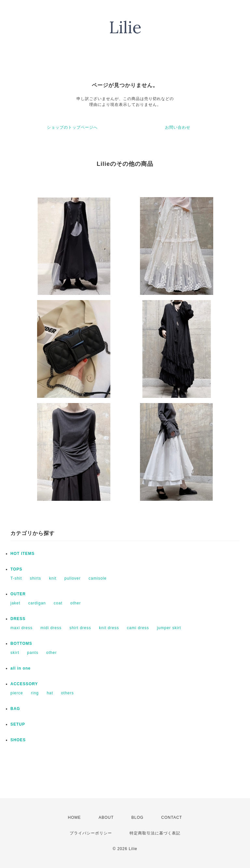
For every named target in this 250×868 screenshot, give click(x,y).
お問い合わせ (178, 127)
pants (33, 653)
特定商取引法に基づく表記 (155, 833)
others (67, 693)
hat (50, 693)
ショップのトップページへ (72, 127)
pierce (17, 693)
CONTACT (172, 817)
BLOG (138, 817)
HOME (75, 817)
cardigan (37, 603)
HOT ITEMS (22, 554)
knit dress (109, 628)
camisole (97, 578)
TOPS (16, 569)
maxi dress (21, 628)
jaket (15, 603)
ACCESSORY (24, 684)
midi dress (51, 628)
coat (58, 603)
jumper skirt (169, 628)
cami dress (138, 628)
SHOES (18, 740)
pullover (73, 578)
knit (53, 578)
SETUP (18, 724)
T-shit (16, 578)
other (76, 603)
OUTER (18, 594)
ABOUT (106, 817)
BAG (15, 709)
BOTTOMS (21, 644)
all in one (21, 668)
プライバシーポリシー (91, 833)
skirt (15, 653)
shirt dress (80, 628)
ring (35, 693)
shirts (36, 578)
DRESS (18, 619)
